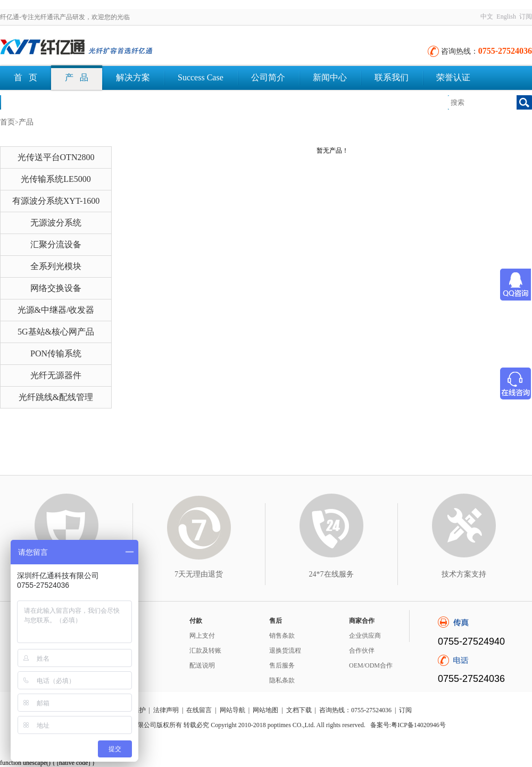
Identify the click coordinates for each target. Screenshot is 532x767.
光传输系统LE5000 (56, 179)
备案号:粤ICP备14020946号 (408, 725)
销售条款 (282, 636)
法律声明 (166, 710)
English (506, 16)
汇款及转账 (205, 651)
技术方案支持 (464, 574)
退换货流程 (285, 651)
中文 (487, 16)
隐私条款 (282, 680)
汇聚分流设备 (56, 244)
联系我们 (392, 77)
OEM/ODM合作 (371, 665)
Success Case (201, 77)
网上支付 (202, 636)
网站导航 (232, 710)
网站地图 (265, 710)
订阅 (526, 16)
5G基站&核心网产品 (56, 332)
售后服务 (282, 665)
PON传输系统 (56, 353)
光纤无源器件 (56, 375)
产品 (26, 122)
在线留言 (199, 710)
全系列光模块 (56, 266)
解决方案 (133, 77)
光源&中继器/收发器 (56, 310)
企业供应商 (365, 636)
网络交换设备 (56, 288)
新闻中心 (330, 77)
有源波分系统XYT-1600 (56, 201)
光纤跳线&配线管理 (56, 397)
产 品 (77, 77)
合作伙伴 (362, 651)
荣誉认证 (453, 77)
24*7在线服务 (331, 574)
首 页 (26, 77)
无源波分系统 (56, 223)
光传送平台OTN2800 (56, 157)
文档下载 (31, 102)
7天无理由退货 (199, 574)
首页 (7, 122)
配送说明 (202, 665)
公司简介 (268, 77)
